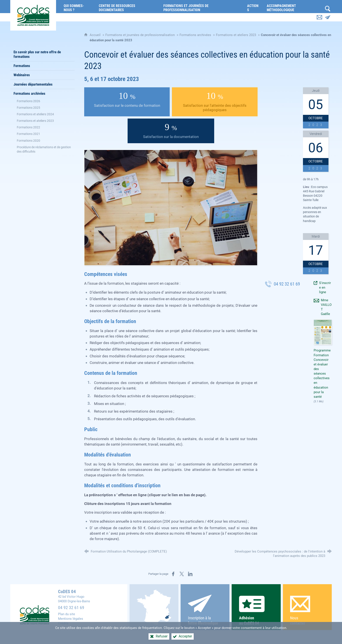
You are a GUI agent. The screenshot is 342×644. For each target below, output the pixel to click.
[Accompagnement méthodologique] (293, 7)
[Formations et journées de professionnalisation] (202, 7)
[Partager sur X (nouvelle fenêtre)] (182, 574)
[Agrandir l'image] (171, 207)
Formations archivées (195, 35)
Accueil (96, 35)
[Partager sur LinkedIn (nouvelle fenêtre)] (190, 574)
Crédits (63, 623)
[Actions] (254, 7)
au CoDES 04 (256, 611)
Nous (307, 611)
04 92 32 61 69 (71, 608)
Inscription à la (205, 610)
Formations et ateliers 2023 (236, 35)
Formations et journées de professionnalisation (140, 35)
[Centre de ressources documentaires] (128, 7)
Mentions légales (71, 619)
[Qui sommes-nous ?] (78, 7)
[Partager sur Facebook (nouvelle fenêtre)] (173, 574)
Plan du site (67, 614)
